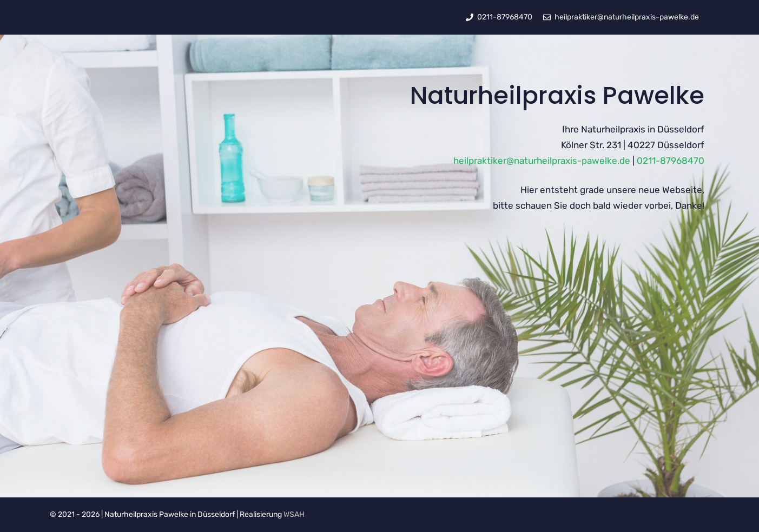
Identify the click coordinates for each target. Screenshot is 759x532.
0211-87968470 (671, 161)
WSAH (294, 514)
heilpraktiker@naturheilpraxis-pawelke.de (542, 161)
